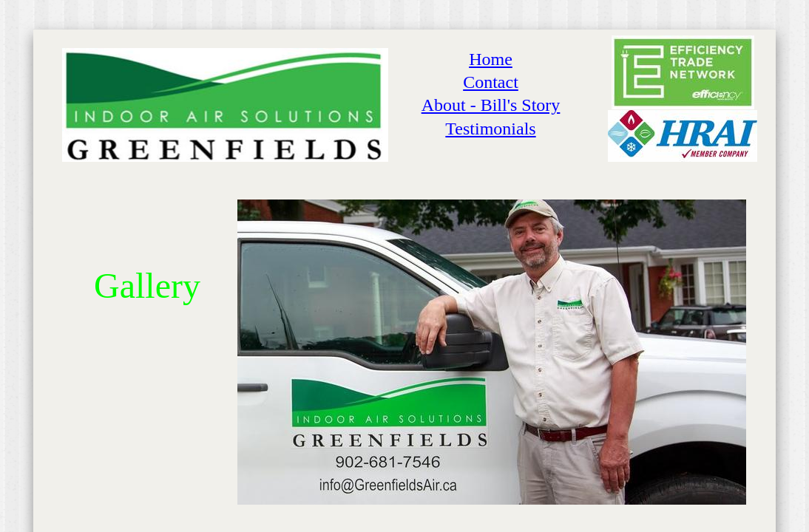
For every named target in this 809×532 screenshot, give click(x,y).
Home (491, 59)
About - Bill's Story (491, 105)
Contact (491, 82)
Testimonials (490, 129)
